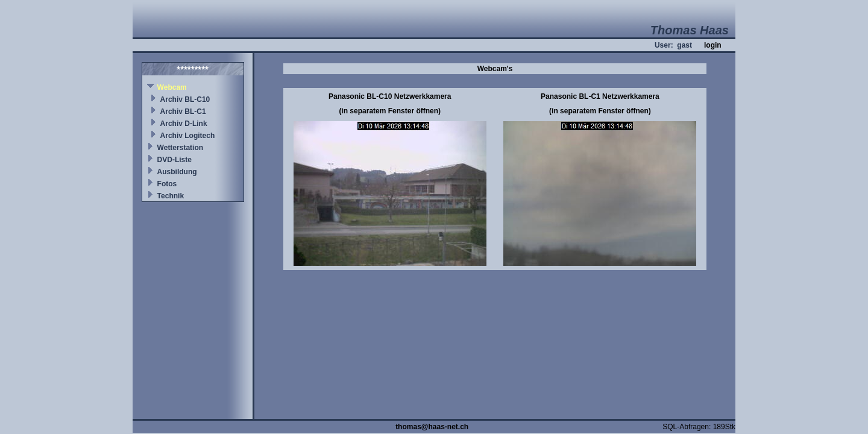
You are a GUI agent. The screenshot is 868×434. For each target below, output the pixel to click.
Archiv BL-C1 (183, 112)
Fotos (167, 184)
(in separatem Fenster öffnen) (390, 111)
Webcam (172, 87)
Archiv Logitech (188, 136)
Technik (171, 196)
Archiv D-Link (184, 124)
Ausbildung (177, 172)
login (713, 45)
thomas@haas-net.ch (432, 427)
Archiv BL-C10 (185, 99)
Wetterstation (180, 148)
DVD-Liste (175, 160)
